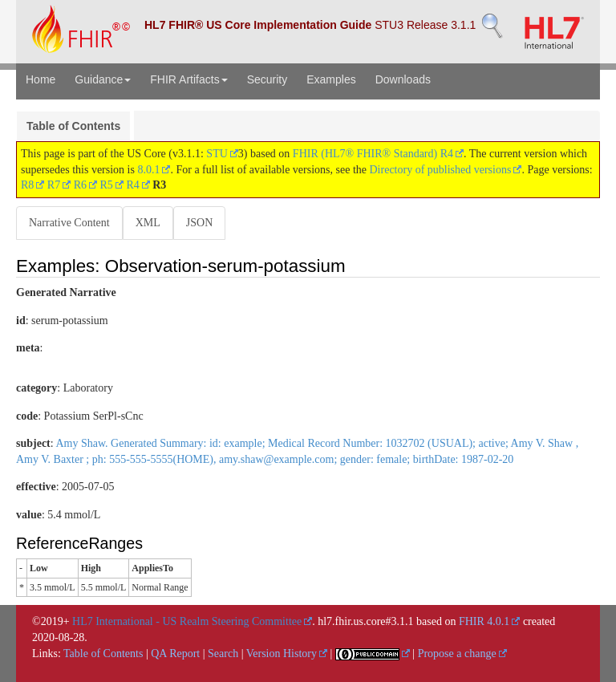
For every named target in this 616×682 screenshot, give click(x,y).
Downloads (403, 79)
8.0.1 (148, 170)
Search (223, 654)
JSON (199, 223)
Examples (331, 79)
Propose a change (457, 654)
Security (267, 79)
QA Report (175, 654)
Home (41, 79)
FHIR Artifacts (188, 79)
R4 (132, 185)
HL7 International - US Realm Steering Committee (187, 621)
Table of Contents (73, 126)
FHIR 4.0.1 (484, 621)
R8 (27, 185)
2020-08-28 (58, 637)
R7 (54, 185)
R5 (107, 185)
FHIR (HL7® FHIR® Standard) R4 (373, 154)
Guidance (103, 79)
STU (217, 154)
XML (148, 223)
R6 (80, 185)
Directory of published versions (441, 170)
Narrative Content (69, 223)
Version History (282, 654)
